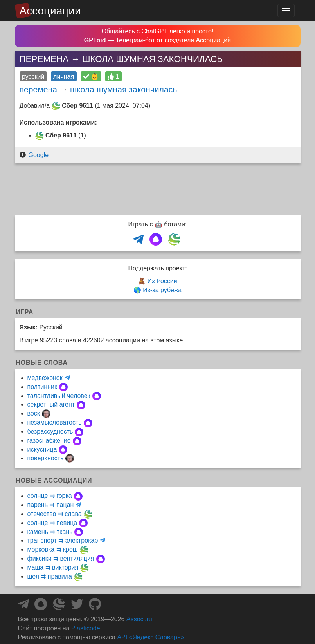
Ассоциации (50, 11)
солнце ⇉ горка (50, 496)
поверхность (46, 458)
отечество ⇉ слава (55, 514)
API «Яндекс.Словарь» (150, 637)
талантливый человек (59, 396)
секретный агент (51, 404)
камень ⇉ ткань (50, 532)
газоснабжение (49, 440)
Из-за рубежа (162, 290)
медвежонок (45, 378)
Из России (162, 281)
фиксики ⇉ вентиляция (61, 558)
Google (38, 155)
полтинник (42, 387)
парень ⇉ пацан (51, 505)
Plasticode (86, 628)
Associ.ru (139, 619)
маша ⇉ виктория (53, 567)
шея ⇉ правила (50, 576)
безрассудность (50, 431)
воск (34, 413)
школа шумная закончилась (123, 90)
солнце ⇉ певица (52, 523)
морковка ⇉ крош (53, 549)
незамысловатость (55, 422)
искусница (42, 450)
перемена (39, 90)
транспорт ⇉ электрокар (63, 540)
